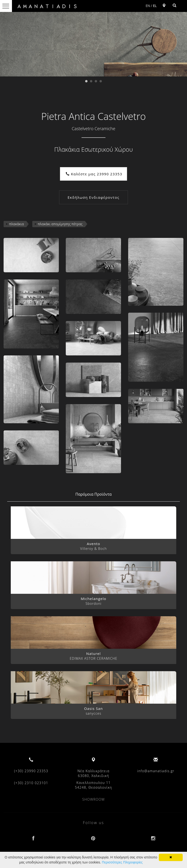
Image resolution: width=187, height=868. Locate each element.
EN (148, 6)
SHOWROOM (93, 799)
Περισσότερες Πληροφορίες (122, 862)
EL (155, 6)
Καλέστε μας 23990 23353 (94, 174)
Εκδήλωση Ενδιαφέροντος (93, 197)
